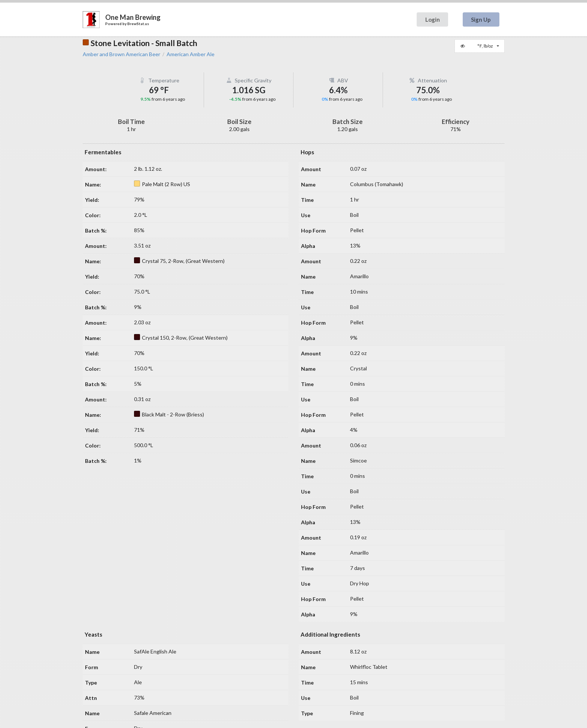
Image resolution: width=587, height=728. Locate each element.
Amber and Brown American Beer (121, 54)
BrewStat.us (138, 24)
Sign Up (481, 19)
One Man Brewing (133, 17)
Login (433, 19)
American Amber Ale (191, 54)
